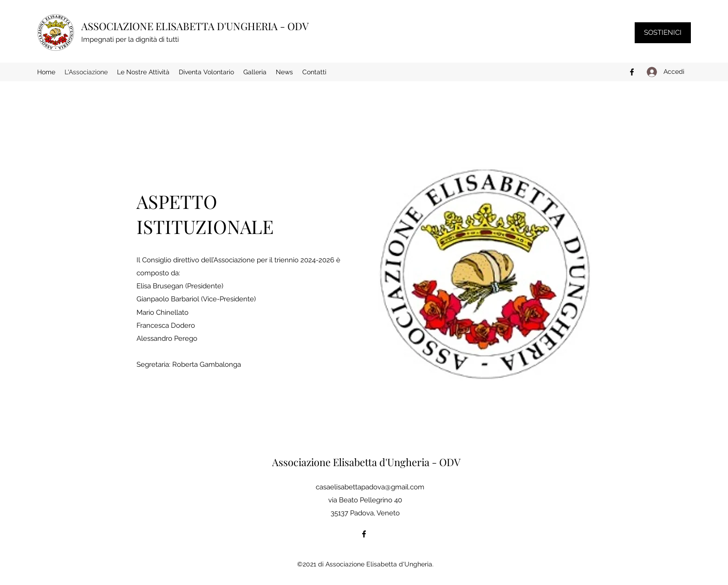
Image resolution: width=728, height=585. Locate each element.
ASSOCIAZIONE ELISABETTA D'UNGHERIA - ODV (195, 26)
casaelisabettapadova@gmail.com (370, 487)
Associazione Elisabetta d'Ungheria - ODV (366, 462)
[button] (143, 72)
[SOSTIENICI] (663, 33)
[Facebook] (632, 72)
